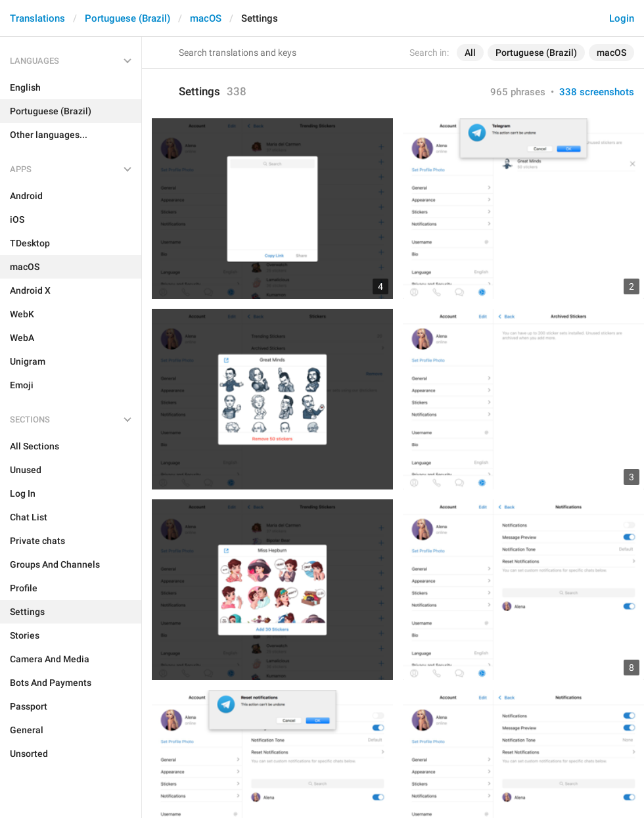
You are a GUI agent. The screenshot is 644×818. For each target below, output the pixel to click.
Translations (37, 18)
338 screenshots (597, 92)
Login (622, 18)
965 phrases (518, 92)
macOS (206, 18)
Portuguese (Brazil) (127, 18)
